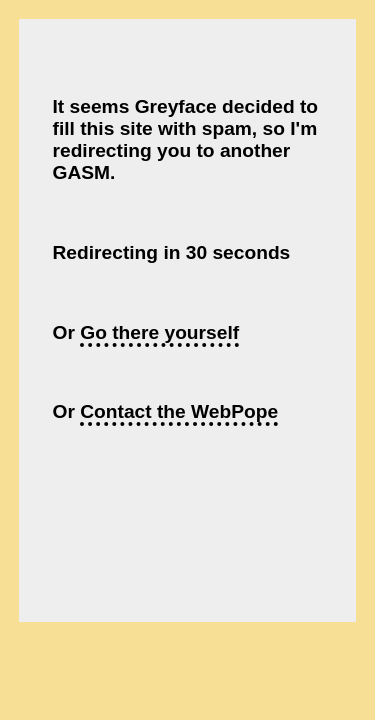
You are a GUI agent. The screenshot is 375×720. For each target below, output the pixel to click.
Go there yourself (159, 332)
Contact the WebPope (179, 411)
